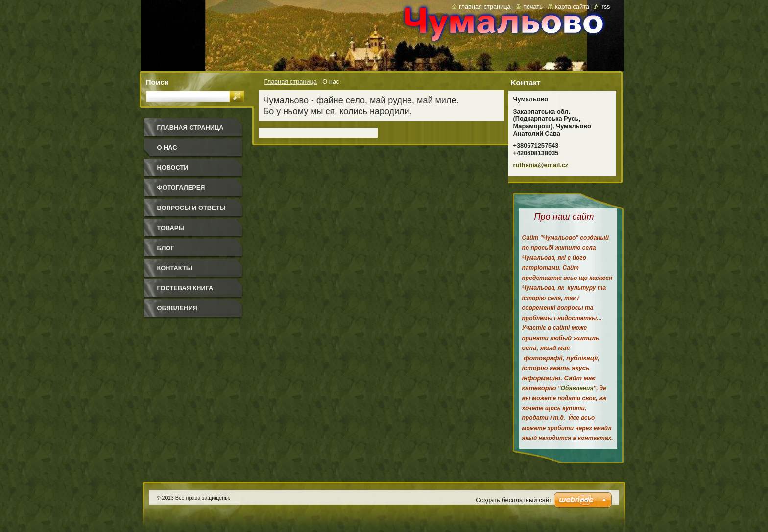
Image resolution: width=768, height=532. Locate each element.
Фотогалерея (181, 188)
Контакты (175, 268)
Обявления (177, 308)
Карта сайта (572, 7)
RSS (606, 7)
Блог (166, 248)
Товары (171, 228)
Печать (533, 7)
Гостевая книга (185, 288)
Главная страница (291, 81)
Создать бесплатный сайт (514, 500)
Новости (173, 168)
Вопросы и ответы (192, 208)
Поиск (157, 82)
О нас (167, 148)
